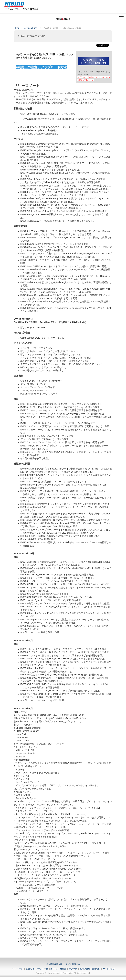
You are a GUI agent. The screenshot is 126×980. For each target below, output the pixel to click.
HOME (16, 28)
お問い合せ (85, 969)
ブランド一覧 (42, 969)
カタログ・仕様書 (58, 969)
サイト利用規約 (73, 964)
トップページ (17, 969)
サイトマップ (109, 969)
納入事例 (73, 969)
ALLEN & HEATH (31, 28)
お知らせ (30, 969)
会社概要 (96, 969)
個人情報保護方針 (54, 964)
